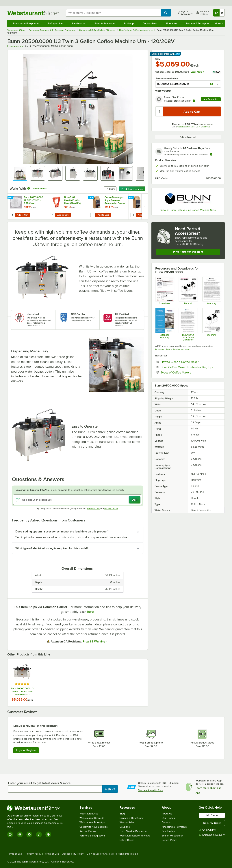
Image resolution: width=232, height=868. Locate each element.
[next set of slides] (145, 207)
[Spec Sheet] (165, 291)
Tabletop (129, 23)
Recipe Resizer (88, 831)
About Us (167, 814)
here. (91, 612)
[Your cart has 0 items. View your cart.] (219, 13)
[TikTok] (39, 834)
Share (110, 189)
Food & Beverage (105, 23)
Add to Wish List (188, 137)
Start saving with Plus (150, 790)
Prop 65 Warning (94, 642)
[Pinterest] (48, 834)
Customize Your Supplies (94, 827)
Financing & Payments (174, 827)
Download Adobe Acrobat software (172, 349)
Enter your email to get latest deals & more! (40, 783)
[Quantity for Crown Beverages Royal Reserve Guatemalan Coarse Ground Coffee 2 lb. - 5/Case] (93, 215)
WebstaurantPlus (89, 814)
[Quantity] (159, 111)
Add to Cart (23, 215)
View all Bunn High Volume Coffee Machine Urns (188, 210)
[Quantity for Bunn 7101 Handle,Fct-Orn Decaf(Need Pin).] (53, 215)
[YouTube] (20, 834)
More (219, 23)
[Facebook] (29, 834)
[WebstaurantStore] (37, 808)
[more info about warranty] (194, 101)
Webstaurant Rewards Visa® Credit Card (194, 127)
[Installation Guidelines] (188, 325)
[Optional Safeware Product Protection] (165, 325)
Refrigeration (55, 23)
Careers (166, 822)
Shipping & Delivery (212, 835)
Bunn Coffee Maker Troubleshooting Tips (191, 367)
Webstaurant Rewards (92, 818)
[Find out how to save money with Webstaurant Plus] (11, 198)
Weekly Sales (127, 822)
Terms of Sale (15, 854)
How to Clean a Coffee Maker (191, 362)
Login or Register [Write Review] (26, 750)
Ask (135, 500)
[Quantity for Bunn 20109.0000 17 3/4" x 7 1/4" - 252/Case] (12, 215)
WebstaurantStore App (92, 822)
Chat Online (207, 830)
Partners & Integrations (92, 836)
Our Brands (168, 818)
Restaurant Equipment (26, 23)
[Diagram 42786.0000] (212, 325)
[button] (20, 173)
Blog (122, 814)
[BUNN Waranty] (212, 291)
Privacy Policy (111, 509)
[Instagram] (10, 834)
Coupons (125, 827)
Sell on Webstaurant (173, 836)
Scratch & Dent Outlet (132, 818)
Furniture (171, 23)
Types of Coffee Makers (187, 372)
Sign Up (110, 789)
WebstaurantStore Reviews (135, 836)
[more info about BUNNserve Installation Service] (211, 84)
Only (158, 59)
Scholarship (168, 831)
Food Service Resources (134, 831)
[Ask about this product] (78, 500)
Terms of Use (93, 509)
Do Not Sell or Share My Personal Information (112, 854)
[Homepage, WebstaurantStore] (34, 13)
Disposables (150, 23)
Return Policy (169, 840)
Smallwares (79, 23)
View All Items (40, 188)
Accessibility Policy (73, 854)
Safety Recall (127, 840)
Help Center (212, 815)
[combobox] (113, 13)
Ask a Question (132, 189)
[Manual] (188, 291)
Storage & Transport (197, 23)
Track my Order (212, 823)
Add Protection (211, 99)
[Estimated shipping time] (211, 154)
